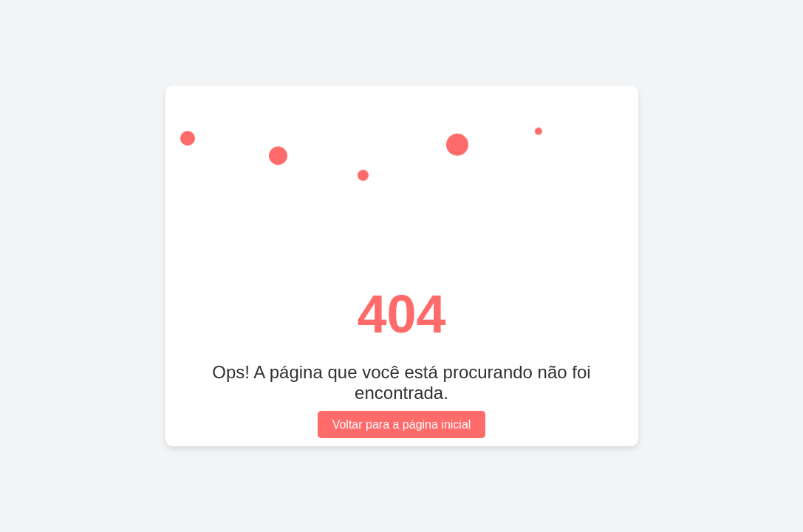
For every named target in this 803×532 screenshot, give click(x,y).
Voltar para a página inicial (402, 424)
